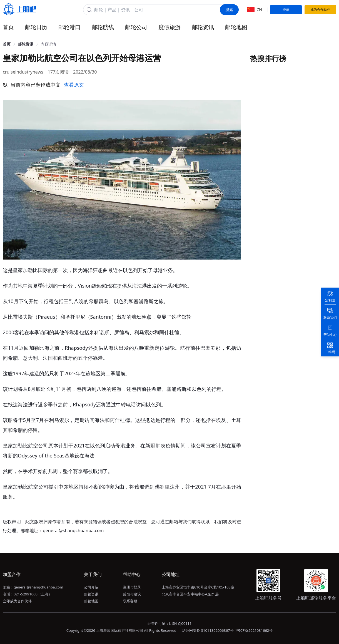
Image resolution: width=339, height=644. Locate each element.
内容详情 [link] (48, 44)
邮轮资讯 (203, 27)
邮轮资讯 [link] (26, 44)
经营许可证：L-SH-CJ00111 (170, 623)
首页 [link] (7, 44)
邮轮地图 (236, 27)
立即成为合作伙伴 (17, 601)
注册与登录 (132, 587)
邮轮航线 (103, 27)
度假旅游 (169, 27)
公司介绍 (91, 587)
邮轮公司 (136, 27)
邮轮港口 (69, 27)
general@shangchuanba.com (38, 587)
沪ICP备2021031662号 (254, 630)
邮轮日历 (36, 27)
